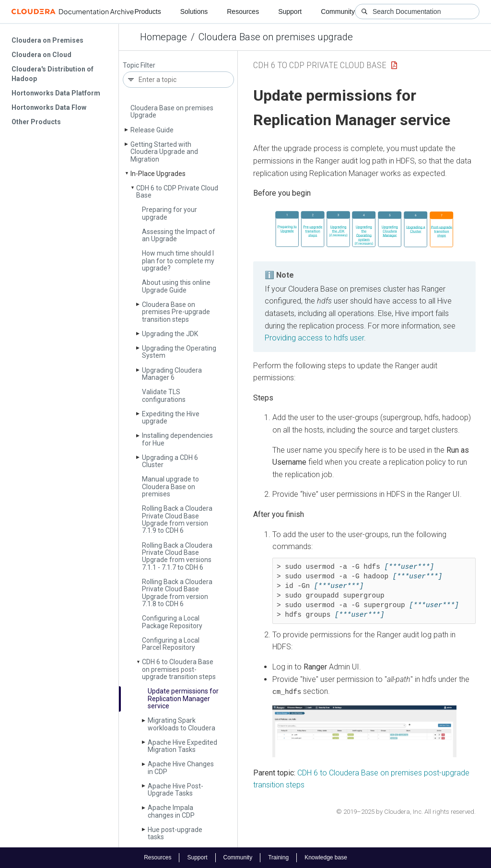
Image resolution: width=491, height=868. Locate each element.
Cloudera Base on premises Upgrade (172, 111)
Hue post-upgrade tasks (175, 833)
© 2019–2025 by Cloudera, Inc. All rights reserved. (406, 811)
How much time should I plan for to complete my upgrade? (178, 261)
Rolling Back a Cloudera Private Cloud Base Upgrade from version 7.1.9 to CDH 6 (177, 519)
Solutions (194, 12)
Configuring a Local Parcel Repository (171, 644)
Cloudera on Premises (47, 40)
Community (338, 12)
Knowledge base (326, 857)
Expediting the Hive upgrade (171, 417)
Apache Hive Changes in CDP (181, 768)
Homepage (164, 37)
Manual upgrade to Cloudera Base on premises (170, 487)
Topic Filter (139, 65)
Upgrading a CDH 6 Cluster (170, 461)
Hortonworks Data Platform (56, 93)
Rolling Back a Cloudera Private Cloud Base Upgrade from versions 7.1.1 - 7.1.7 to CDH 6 (177, 556)
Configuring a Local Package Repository (172, 622)
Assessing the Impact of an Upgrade (179, 235)
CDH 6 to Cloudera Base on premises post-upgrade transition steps (179, 669)
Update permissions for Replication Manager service (183, 698)
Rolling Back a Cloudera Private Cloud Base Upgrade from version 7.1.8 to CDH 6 (177, 593)
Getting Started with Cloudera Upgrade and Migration (164, 152)
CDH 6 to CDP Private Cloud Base (177, 192)
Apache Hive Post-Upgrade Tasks (175, 790)
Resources (243, 12)
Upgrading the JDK (170, 334)
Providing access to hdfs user (314, 338)
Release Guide (152, 130)
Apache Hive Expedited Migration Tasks (182, 746)
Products (147, 12)
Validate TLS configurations (164, 395)
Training (278, 857)
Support (290, 12)
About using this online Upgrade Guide (176, 286)
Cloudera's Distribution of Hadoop (53, 74)
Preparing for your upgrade (170, 213)
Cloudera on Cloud (41, 55)
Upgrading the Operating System (179, 352)
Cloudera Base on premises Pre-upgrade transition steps (176, 312)
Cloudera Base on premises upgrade (276, 37)
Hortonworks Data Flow (49, 107)
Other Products (36, 122)
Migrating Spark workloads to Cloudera (181, 724)
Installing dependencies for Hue (177, 439)
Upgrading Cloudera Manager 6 (172, 374)
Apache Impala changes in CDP (171, 811)
